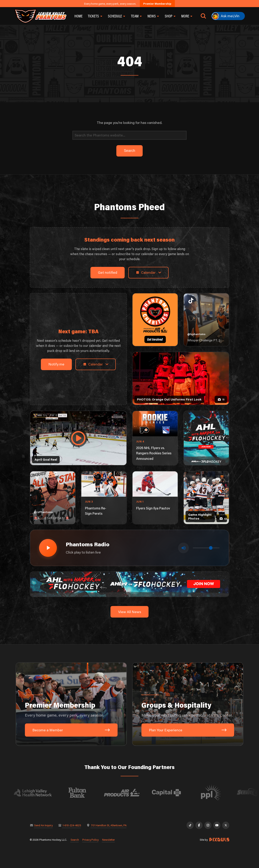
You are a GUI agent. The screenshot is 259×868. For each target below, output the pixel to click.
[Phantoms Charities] (155, 320)
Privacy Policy (90, 840)
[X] (226, 825)
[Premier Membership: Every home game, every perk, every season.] (71, 704)
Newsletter (109, 840)
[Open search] (203, 16)
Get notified (108, 272)
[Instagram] (208, 825)
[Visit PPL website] (216, 793)
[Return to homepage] (40, 16)
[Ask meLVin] (228, 16)
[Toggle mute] (183, 548)
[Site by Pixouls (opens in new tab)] (219, 840)
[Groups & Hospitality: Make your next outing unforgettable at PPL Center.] (188, 704)
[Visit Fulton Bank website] (83, 793)
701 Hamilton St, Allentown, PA (109, 825)
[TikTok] (190, 825)
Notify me (56, 364)
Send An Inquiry (43, 825)
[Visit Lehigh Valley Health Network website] (38, 793)
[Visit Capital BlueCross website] (172, 793)
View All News (130, 612)
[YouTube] (217, 825)
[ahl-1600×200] (129, 584)
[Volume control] (206, 548)
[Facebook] (199, 825)
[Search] (129, 135)
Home (79, 16)
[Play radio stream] (48, 548)
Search (75, 840)
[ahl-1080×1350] (206, 438)
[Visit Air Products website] (127, 793)
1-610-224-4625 (72, 825)
